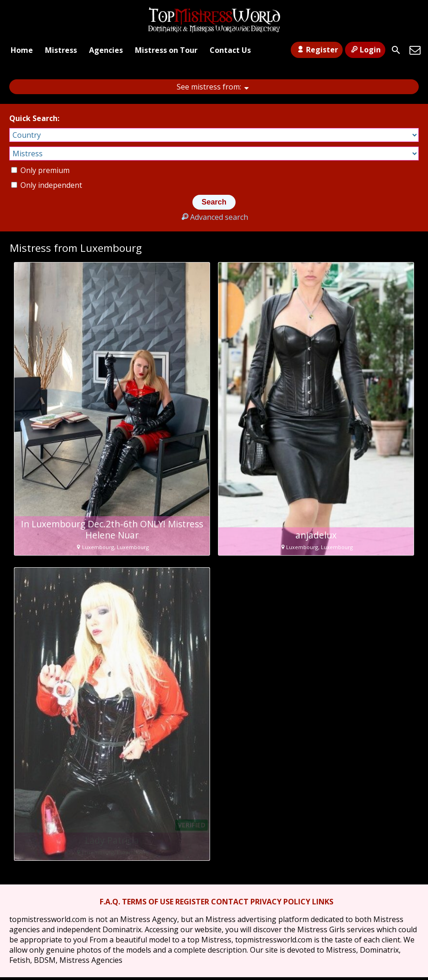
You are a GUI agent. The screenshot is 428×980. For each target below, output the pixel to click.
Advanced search (214, 217)
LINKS (323, 902)
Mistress (61, 50)
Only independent (47, 185)
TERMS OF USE (148, 902)
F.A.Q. (110, 902)
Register (316, 50)
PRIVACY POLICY (280, 902)
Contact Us (230, 50)
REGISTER (192, 902)
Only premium (40, 170)
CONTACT (230, 902)
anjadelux (316, 535)
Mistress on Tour (166, 50)
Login (365, 50)
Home (22, 50)
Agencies (106, 50)
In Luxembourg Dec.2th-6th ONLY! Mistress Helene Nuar (112, 530)
